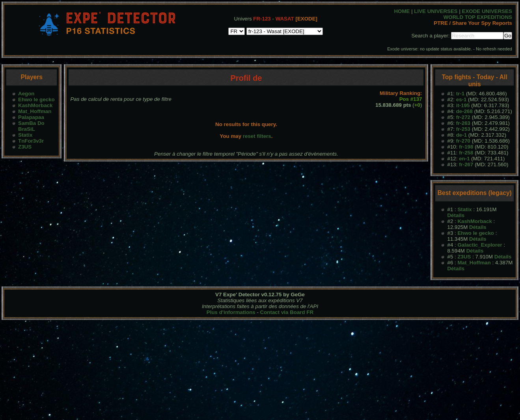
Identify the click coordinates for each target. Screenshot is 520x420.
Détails (456, 215)
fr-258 (466, 153)
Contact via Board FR (287, 312)
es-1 (461, 99)
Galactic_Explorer (480, 245)
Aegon (26, 94)
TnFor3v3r (31, 141)
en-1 (464, 159)
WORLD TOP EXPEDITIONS (478, 17)
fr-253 (463, 129)
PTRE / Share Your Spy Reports (473, 23)
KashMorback (35, 105)
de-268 (464, 111)
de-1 (461, 135)
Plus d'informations (231, 312)
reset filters (257, 136)
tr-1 (460, 94)
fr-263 (463, 123)
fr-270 (463, 141)
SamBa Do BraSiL (31, 126)
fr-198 (466, 147)
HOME (402, 11)
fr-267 (466, 164)
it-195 (463, 105)
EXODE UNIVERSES (487, 11)
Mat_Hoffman (35, 111)
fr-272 (463, 117)
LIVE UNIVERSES (436, 11)
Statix (25, 135)
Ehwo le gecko (36, 99)
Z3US (25, 147)
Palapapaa (31, 117)
